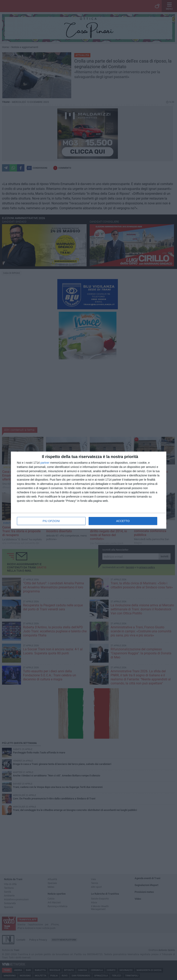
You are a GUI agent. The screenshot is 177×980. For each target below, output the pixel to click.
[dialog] (89, 490)
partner (45, 463)
